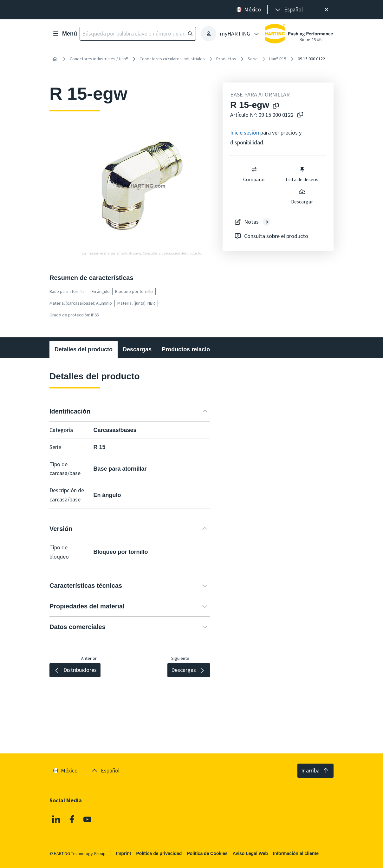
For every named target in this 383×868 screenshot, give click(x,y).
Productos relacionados (194, 349)
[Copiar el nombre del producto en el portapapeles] (276, 106)
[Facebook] (72, 819)
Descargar (302, 196)
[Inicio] (55, 59)
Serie (253, 59)
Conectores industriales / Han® (99, 59)
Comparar (254, 174)
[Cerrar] (326, 10)
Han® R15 (278, 59)
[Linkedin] (56, 819)
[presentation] (288, 10)
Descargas (137, 349)
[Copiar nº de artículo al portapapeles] (300, 115)
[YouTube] (88, 819)
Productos (226, 59)
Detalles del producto (84, 349)
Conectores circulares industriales (172, 59)
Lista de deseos (302, 174)
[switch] (254, 169)
